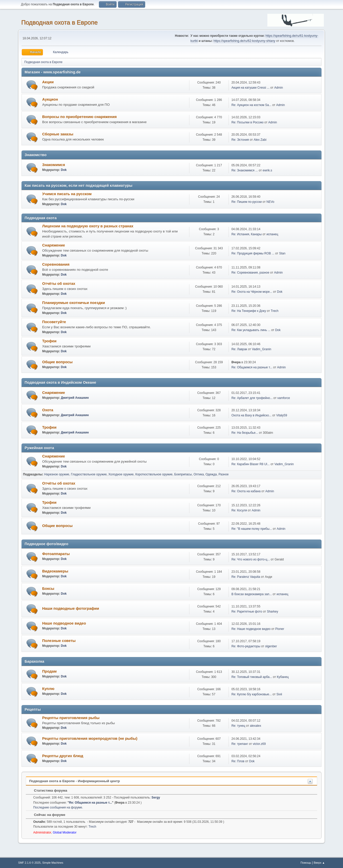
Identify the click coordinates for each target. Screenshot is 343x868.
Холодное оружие (121, 474)
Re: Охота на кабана (246, 491)
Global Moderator (65, 832)
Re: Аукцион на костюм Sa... (251, 105)
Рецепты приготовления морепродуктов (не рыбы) (90, 738)
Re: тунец (238, 726)
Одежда (211, 474)
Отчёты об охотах (59, 284)
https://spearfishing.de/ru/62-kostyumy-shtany (244, 41)
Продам (49, 671)
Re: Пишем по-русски (247, 202)
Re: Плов (238, 761)
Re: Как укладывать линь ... (251, 330)
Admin (279, 88)
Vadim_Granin (261, 349)
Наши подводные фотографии (71, 608)
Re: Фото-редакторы (246, 646)
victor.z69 (259, 744)
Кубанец (283, 677)
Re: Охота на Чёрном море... (252, 292)
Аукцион (50, 99)
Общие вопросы (57, 362)
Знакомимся (54, 165)
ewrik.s (267, 170)
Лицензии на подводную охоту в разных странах (88, 226)
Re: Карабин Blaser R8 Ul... (250, 464)
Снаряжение (54, 245)
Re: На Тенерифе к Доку (249, 311)
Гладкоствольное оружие (89, 474)
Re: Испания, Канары (246, 234)
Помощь (306, 863)
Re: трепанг (240, 744)
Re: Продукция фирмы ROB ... (253, 253)
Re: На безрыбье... (245, 433)
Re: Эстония (240, 140)
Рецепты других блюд (63, 756)
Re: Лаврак (239, 349)
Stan (282, 253)
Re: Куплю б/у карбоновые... (251, 694)
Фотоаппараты (56, 554)
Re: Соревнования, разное (250, 273)
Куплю (48, 689)
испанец (272, 234)
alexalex (256, 726)
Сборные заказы (58, 134)
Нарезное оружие (57, 474)
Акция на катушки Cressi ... (250, 88)
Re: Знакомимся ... (245, 170)
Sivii (279, 694)
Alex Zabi (260, 140)
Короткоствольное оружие (154, 474)
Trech (275, 311)
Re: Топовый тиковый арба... (252, 677)
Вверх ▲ (319, 863)
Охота (48, 410)
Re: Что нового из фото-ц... (250, 559)
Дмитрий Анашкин (75, 398)
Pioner (280, 629)
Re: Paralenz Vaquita (246, 577)
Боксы (48, 589)
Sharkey (272, 612)
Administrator (42, 832)
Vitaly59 (282, 415)
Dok (64, 170)
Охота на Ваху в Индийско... (251, 415)
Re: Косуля (239, 510)
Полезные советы (59, 641)
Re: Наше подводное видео (251, 629)
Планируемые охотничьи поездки (74, 303)
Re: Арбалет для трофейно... (252, 398)
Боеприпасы (183, 474)
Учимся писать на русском (67, 194)
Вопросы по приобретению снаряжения (79, 117)
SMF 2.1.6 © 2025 (29, 863)
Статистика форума (48, 790)
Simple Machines (53, 863)
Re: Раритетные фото (247, 612)
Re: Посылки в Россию (247, 122)
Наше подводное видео (64, 623)
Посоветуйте (54, 322)
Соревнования (56, 264)
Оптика (199, 474)
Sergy (156, 797)
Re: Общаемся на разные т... (252, 367)
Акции (48, 82)
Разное (224, 474)
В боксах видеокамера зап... (251, 594)
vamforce (284, 398)
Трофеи (49, 341)
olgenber (271, 646)
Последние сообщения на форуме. (58, 807)
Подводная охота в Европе (59, 22)
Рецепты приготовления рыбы (71, 718)
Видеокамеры (55, 571)
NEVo (271, 202)
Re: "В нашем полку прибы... (252, 529)
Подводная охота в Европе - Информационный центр (75, 781)
